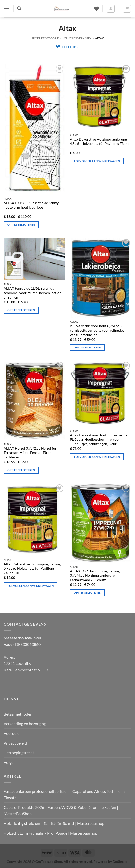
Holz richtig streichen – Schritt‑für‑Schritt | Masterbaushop (54, 823)
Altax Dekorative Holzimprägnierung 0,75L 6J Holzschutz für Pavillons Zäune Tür (32, 568)
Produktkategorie (45, 38)
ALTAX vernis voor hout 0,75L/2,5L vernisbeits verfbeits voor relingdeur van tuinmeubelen (98, 330)
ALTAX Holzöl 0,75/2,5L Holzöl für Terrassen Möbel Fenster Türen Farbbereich (30, 453)
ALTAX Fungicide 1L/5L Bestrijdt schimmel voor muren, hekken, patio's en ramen (33, 293)
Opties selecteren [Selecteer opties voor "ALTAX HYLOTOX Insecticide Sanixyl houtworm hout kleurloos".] (21, 224)
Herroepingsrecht (19, 752)
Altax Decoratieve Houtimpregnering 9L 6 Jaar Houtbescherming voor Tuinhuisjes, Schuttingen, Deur (99, 440)
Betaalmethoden (18, 714)
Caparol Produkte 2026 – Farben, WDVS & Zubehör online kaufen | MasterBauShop (61, 811)
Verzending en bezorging (25, 724)
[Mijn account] (111, 9)
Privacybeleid (15, 743)
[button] (7, 9)
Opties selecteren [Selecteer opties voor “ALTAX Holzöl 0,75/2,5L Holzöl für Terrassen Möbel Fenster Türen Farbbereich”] (21, 470)
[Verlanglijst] (96, 9)
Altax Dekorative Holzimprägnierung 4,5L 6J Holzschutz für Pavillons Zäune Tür (100, 144)
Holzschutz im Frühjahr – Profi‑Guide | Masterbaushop (51, 833)
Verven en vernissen (77, 38)
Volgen (10, 762)
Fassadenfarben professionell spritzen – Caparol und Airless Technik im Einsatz (64, 795)
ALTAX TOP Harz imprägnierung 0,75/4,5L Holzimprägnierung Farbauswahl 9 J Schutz (95, 575)
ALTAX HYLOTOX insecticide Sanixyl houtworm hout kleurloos (32, 205)
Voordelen (13, 733)
